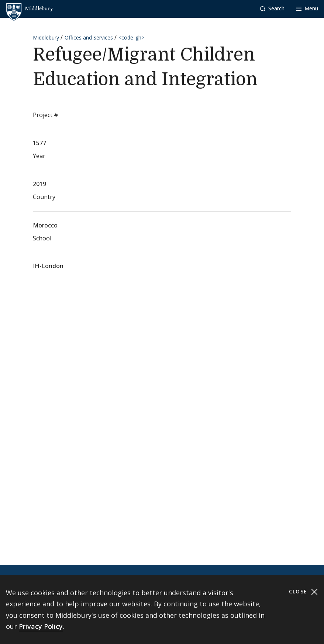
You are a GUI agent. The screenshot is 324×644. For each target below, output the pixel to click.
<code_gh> (131, 37)
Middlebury (46, 37)
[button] (272, 9)
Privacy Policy (41, 626)
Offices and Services (89, 37)
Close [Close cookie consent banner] (304, 592)
